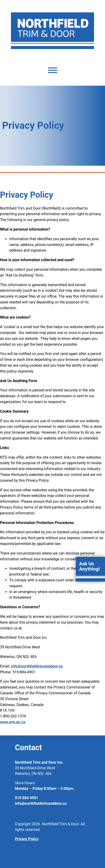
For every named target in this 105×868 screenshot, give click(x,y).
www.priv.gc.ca (13, 722)
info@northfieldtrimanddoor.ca (37, 666)
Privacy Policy (27, 839)
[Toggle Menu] (53, 70)
